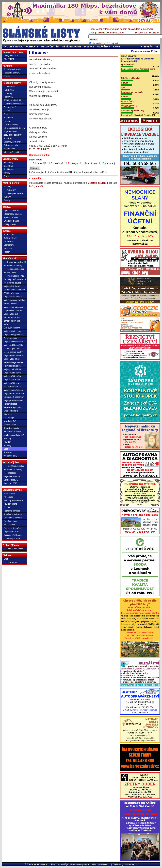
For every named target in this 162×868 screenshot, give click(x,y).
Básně (7, 449)
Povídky (7, 442)
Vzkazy (7, 173)
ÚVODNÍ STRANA (13, 47)
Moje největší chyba (12, 383)
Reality (7, 252)
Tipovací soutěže (11, 211)
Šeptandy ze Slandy (12, 142)
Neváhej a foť (10, 421)
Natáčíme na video (12, 511)
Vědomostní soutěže (13, 214)
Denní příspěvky (11, 480)
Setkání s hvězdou (12, 317)
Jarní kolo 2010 (10, 483)
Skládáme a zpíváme (13, 518)
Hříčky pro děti (10, 224)
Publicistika (9, 90)
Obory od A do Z (11, 56)
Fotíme (7, 507)
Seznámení (9, 245)
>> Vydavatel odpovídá (14, 276)
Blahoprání (8, 166)
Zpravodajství (10, 86)
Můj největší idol (11, 314)
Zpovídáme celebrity (13, 135)
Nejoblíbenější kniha (13, 407)
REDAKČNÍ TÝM (50, 47)
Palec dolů (8, 497)
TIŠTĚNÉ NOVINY (72, 47)
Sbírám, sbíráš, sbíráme (14, 290)
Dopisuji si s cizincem (13, 311)
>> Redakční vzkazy (13, 266)
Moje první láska (11, 411)
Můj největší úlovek (12, 286)
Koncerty (8, 186)
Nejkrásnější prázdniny (14, 397)
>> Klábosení (10, 272)
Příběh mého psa (11, 293)
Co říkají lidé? (10, 107)
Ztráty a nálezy (10, 238)
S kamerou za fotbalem (14, 549)
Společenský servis (12, 69)
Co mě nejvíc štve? (12, 349)
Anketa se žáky (10, 456)
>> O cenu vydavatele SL (15, 262)
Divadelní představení (13, 193)
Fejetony (7, 439)
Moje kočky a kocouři (13, 297)
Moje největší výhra (12, 373)
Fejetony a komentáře (13, 500)
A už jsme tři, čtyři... (12, 528)
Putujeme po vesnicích (14, 104)
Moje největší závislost (14, 356)
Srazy (6, 176)
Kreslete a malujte (12, 428)
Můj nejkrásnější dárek (14, 400)
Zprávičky (8, 93)
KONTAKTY (32, 47)
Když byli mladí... (11, 131)
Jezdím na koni (10, 304)
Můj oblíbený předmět (13, 335)
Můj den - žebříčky (12, 476)
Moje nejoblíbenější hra (14, 345)
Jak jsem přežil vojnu (13, 535)
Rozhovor (8, 452)
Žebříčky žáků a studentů (15, 279)
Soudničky (8, 118)
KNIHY (117, 47)
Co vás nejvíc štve (12, 539)
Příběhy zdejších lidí (12, 100)
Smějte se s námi (11, 221)
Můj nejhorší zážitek (12, 369)
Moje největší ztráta (12, 376)
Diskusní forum (10, 562)
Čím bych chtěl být (12, 328)
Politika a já (9, 418)
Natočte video (10, 425)
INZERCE (89, 47)
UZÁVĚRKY (104, 47)
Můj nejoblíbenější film (13, 342)
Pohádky (8, 445)
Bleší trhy (8, 248)
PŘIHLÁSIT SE (150, 47)
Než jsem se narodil (12, 387)
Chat (6, 559)
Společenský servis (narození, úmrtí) (138, 69)
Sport (6, 114)
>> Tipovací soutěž (12, 283)
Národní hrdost (10, 404)
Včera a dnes (9, 149)
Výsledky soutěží (11, 217)
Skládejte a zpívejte (12, 432)
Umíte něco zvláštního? (14, 435)
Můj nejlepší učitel (11, 532)
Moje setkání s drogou (13, 331)
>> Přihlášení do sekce (14, 466)
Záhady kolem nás (12, 321)
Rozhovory (8, 97)
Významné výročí (11, 152)
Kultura (7, 111)
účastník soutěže (97, 183)
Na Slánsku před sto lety (14, 128)
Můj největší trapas (12, 380)
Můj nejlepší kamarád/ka (14, 307)
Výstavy (7, 197)
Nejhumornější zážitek (13, 362)
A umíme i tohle (10, 521)
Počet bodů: (36, 160)
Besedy (7, 200)
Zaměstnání (9, 242)
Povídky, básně (10, 504)
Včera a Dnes (127, 101)
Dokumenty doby (11, 125)
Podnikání (8, 138)
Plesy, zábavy (10, 190)
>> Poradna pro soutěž (14, 269)
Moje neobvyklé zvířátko (14, 300)
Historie (7, 121)
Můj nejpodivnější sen (13, 390)
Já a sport (8, 414)
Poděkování (9, 169)
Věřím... (7, 324)
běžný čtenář (36, 186)
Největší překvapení (12, 366)
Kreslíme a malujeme (13, 514)
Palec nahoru (9, 494)
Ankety (7, 76)
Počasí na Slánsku (12, 73)
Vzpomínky (8, 162)
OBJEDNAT (9, 59)
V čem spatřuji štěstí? (13, 352)
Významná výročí (129, 106)
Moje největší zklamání (14, 394)
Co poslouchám (10, 338)
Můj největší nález (12, 359)
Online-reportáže (11, 145)
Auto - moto (9, 235)
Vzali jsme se (9, 525)
